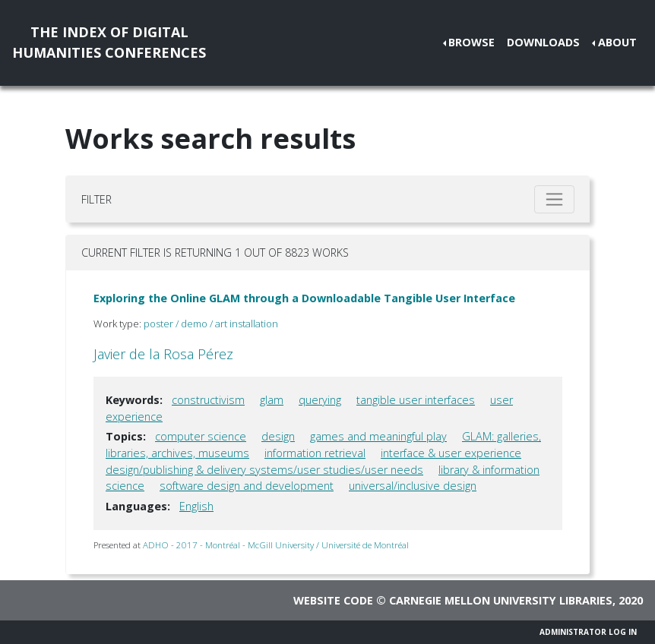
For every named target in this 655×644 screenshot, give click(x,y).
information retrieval (315, 453)
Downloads (543, 42)
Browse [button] (471, 42)
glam (272, 400)
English (196, 506)
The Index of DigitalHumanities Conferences (109, 42)
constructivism (208, 400)
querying (320, 400)
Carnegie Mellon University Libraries (501, 600)
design (278, 436)
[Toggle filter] (554, 199)
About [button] (617, 42)
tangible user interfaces (416, 400)
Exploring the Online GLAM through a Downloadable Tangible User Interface (304, 298)
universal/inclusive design (413, 486)
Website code (333, 600)
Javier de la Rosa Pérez (163, 354)
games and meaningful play (378, 436)
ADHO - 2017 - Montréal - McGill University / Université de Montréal (276, 545)
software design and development (247, 486)
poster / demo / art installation (211, 324)
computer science (201, 436)
